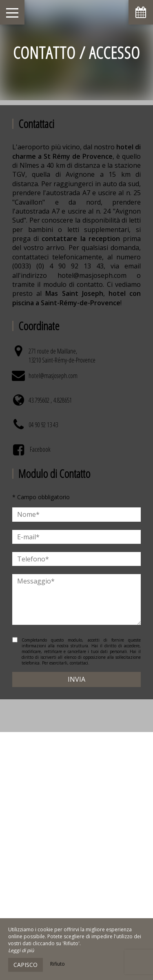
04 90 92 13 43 (43, 425)
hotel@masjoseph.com (53, 376)
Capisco (25, 965)
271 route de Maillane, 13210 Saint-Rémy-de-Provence (62, 356)
